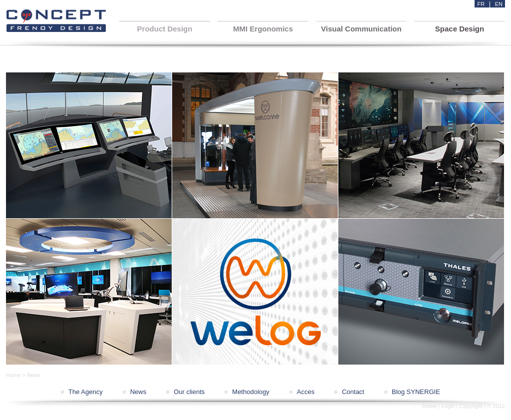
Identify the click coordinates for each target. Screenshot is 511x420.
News (138, 392)
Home (13, 375)
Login (448, 406)
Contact (353, 392)
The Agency (86, 392)
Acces (306, 392)
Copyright (471, 406)
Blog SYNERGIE (416, 392)
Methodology (251, 392)
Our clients (189, 392)
